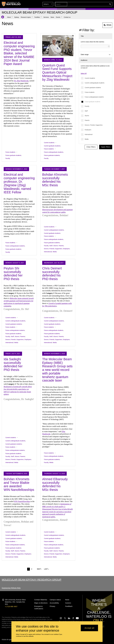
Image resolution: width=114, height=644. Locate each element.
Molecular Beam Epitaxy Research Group (32, 580)
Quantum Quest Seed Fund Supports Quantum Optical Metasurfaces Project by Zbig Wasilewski (57, 72)
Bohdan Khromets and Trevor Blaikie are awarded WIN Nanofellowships (19, 484)
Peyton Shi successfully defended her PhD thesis (13, 274)
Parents (87, 120)
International (89, 134)
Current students (90, 78)
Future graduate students (92, 102)
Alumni (87, 116)
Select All (84, 73)
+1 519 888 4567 (11, 607)
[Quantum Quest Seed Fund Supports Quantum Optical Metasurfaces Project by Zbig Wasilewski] (58, 46)
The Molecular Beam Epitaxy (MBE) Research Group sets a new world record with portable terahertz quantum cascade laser (57, 370)
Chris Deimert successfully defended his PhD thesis (52, 274)
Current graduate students (93, 88)
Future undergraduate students (94, 97)
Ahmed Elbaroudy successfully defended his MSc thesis (55, 484)
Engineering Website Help (11, 588)
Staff (86, 111)
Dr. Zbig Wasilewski (21, 81)
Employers (88, 130)
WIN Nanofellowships (22, 501)
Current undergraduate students (95, 83)
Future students (90, 92)
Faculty (87, 106)
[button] (94, 4)
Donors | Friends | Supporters (94, 125)
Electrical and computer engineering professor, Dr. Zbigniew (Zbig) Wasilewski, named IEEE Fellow (19, 183)
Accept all (89, 628)
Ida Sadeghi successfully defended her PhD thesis (13, 364)
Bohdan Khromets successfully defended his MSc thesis (55, 180)
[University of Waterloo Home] (11, 4)
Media (87, 139)
